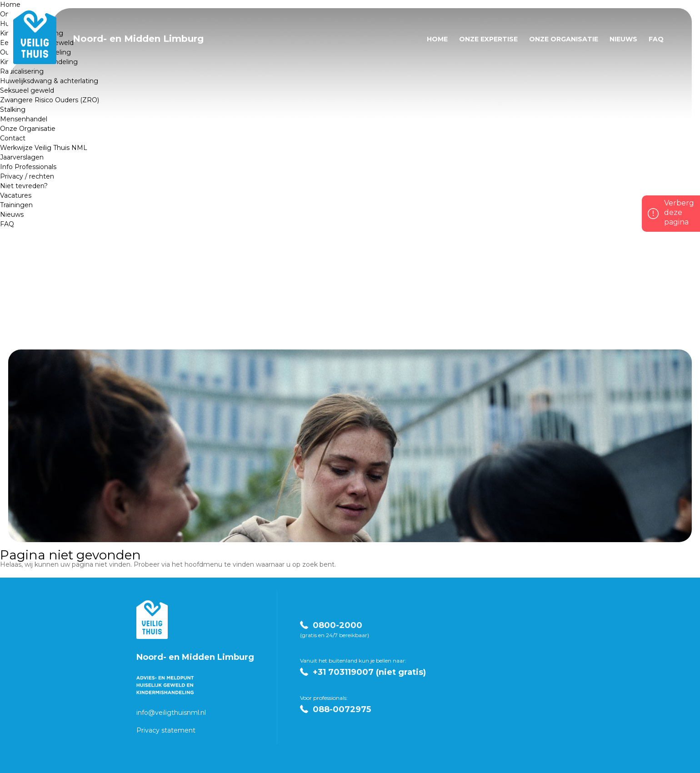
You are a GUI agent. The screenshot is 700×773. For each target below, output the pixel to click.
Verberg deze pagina (679, 212)
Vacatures (16, 195)
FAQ (7, 224)
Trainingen (16, 205)
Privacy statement (166, 730)
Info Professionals (28, 167)
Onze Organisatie (564, 39)
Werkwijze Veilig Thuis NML (44, 148)
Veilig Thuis (152, 620)
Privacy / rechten (27, 176)
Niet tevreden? (24, 186)
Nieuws (12, 214)
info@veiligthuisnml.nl (171, 713)
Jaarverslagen (22, 157)
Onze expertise (488, 39)
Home (10, 5)
